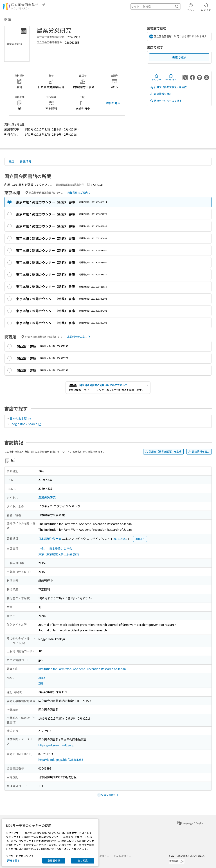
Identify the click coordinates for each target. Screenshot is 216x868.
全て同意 (83, 860)
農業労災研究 (47, 497)
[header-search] (156, 6)
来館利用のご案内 (80, 193)
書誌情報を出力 (161, 94)
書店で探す (179, 57)
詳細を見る (113, 103)
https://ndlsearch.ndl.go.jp (56, 745)
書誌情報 (26, 161)
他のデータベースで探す (166, 101)
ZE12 (42, 678)
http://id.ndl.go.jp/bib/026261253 (61, 759)
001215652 (120, 539)
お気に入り (156, 77)
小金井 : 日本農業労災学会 (55, 548)
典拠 (140, 539)
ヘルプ (191, 7)
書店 (11, 161)
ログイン (206, 7)
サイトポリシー (122, 856)
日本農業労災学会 (50, 539)
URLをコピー (171, 77)
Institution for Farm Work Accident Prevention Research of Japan (82, 669)
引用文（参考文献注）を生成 (168, 87)
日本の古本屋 (20, 418)
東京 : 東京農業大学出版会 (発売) (59, 554)
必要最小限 (54, 860)
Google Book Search (26, 424)
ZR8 (41, 683)
